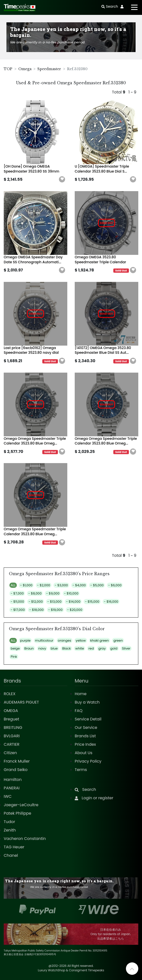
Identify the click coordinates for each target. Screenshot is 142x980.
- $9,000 (53, 593)
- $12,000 (35, 602)
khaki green (100, 640)
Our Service (86, 728)
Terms (81, 770)
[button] (62, 179)
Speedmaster (49, 69)
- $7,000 (17, 593)
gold (114, 648)
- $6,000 (115, 585)
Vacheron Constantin (25, 839)
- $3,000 (61, 585)
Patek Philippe (17, 813)
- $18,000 (36, 610)
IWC (8, 796)
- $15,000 (92, 602)
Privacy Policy (88, 761)
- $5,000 (97, 585)
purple (25, 640)
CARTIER (12, 744)
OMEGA (11, 711)
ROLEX (10, 694)
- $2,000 (44, 585)
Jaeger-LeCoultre (21, 805)
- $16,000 (111, 602)
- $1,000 (26, 585)
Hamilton (13, 780)
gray (102, 648)
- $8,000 (35, 593)
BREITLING (13, 728)
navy (42, 648)
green (118, 640)
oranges (65, 640)
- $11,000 (17, 602)
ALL (13, 585)
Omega (25, 69)
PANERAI (12, 788)
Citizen (10, 753)
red (91, 648)
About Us (83, 753)
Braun (29, 648)
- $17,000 (18, 610)
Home (81, 694)
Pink (14, 657)
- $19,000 (55, 610)
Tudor (9, 822)
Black (66, 648)
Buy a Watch (87, 702)
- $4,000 (79, 585)
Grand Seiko (16, 770)
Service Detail (88, 719)
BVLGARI (12, 736)
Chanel (11, 855)
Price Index (85, 744)
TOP (8, 69)
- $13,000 (54, 602)
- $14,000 (73, 602)
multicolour (44, 640)
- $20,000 (75, 610)
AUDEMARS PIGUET (21, 702)
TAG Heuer (14, 847)
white (80, 648)
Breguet (12, 719)
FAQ (79, 711)
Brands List (85, 736)
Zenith (10, 830)
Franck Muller (17, 761)
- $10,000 (71, 593)
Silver (126, 648)
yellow (81, 640)
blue (54, 648)
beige (15, 648)
